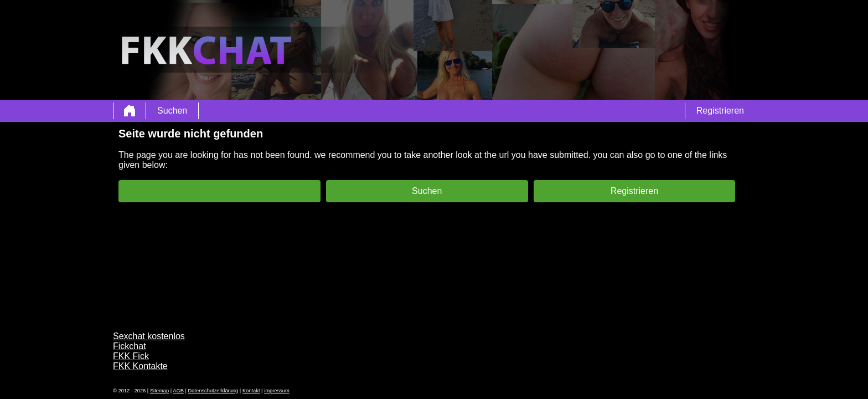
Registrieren (720, 111)
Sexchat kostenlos (149, 336)
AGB (178, 391)
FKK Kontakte (140, 366)
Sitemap (159, 391)
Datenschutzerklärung (213, 391)
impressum (277, 391)
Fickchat (130, 346)
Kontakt (251, 391)
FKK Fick (131, 356)
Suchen (172, 111)
